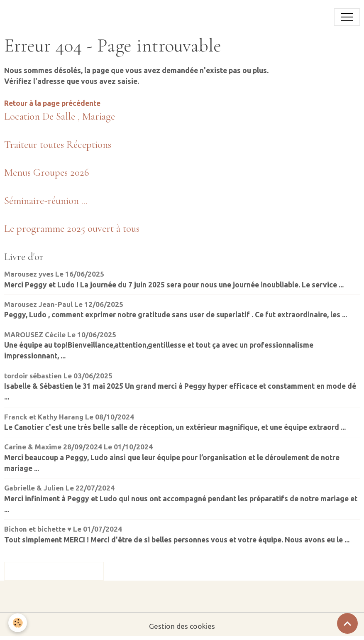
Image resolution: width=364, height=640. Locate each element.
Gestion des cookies (182, 626)
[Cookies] (18, 623)
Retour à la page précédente (52, 103)
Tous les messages (54, 571)
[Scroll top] (347, 623)
